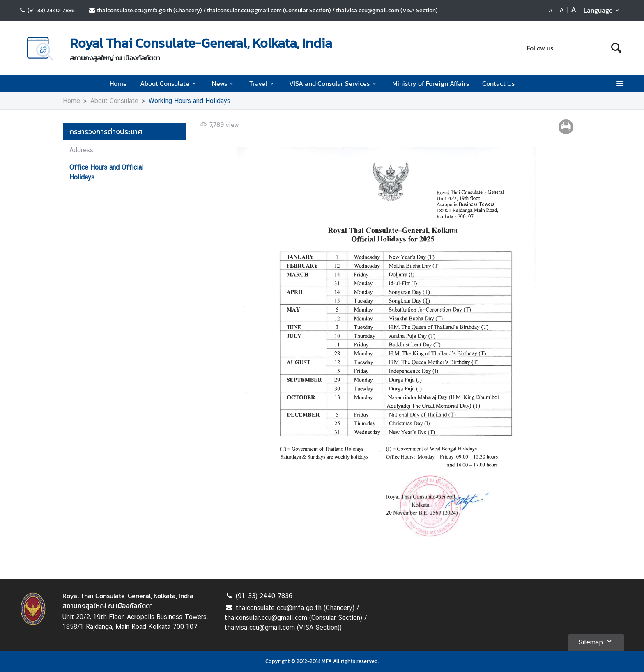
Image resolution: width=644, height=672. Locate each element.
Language (603, 10)
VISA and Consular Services (334, 83)
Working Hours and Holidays (190, 101)
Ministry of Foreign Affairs (431, 83)
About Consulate (169, 83)
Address (81, 150)
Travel (263, 83)
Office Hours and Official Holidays (106, 172)
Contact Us (498, 83)
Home (118, 83)
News (224, 83)
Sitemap (596, 641)
